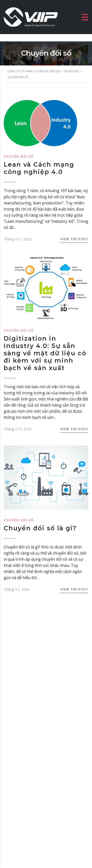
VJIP (58, 843)
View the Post (74, 239)
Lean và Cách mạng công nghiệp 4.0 (39, 168)
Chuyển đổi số (19, 156)
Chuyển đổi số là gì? (40, 528)
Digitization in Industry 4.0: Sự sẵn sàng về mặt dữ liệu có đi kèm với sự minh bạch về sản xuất (45, 353)
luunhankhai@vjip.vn (30, 743)
